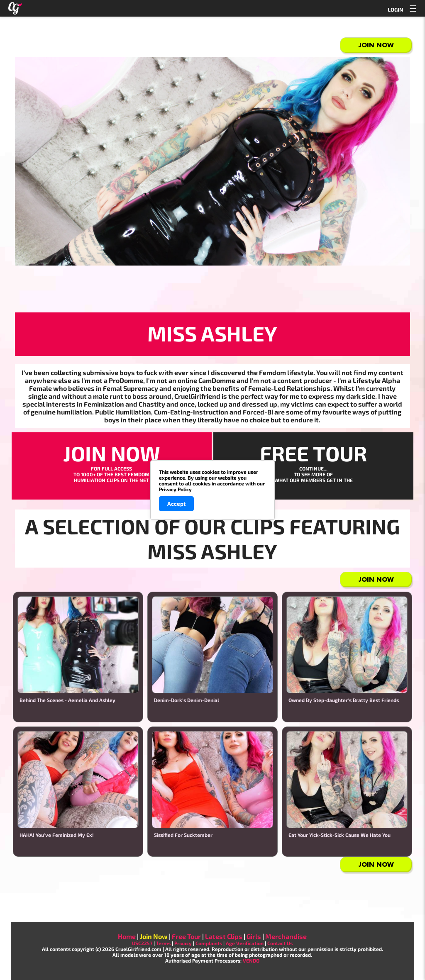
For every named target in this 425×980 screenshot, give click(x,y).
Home (127, 936)
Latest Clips (224, 936)
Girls (254, 936)
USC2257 (142, 943)
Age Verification (245, 943)
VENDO (251, 960)
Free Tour (186, 936)
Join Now (376, 45)
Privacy (183, 943)
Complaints (209, 943)
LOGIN (395, 10)
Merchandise (286, 936)
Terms (163, 943)
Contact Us (280, 943)
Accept (176, 504)
